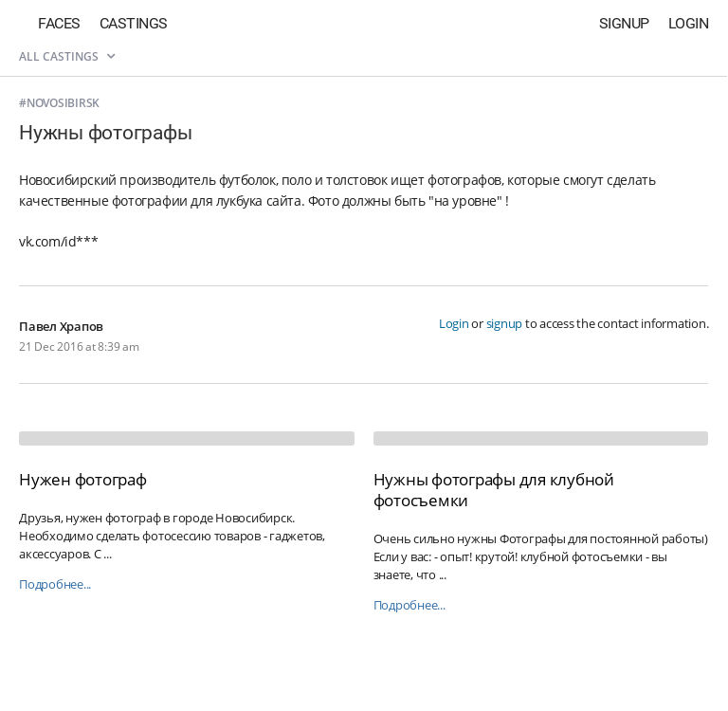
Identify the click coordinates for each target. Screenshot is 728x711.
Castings (134, 23)
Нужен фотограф (83, 479)
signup (505, 323)
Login (689, 23)
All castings (67, 56)
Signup (624, 23)
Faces (59, 23)
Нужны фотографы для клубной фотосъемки (494, 490)
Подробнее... (55, 584)
